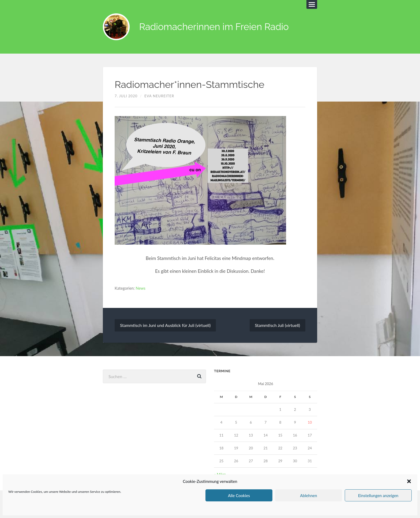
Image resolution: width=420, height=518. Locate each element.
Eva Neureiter (159, 96)
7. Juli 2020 (126, 96)
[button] (409, 481)
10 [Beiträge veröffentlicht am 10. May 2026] (310, 422)
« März (220, 474)
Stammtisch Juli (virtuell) (277, 325)
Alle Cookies (239, 495)
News (141, 288)
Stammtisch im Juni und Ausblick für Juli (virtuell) (165, 325)
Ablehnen (308, 495)
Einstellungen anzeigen (378, 495)
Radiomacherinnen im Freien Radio (215, 27)
